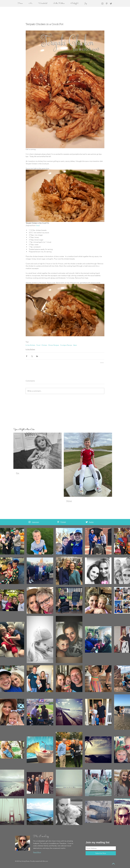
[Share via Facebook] (27, 356)
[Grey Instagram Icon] (102, 4)
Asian (75, 345)
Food (38, 345)
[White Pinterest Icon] (58, 522)
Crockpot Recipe (66, 345)
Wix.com (45, 861)
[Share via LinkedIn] (37, 356)
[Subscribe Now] (101, 853)
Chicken (44, 345)
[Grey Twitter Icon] (111, 4)
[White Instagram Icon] (29, 522)
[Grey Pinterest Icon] (107, 4)
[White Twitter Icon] (87, 522)
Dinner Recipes (54, 345)
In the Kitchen (30, 345)
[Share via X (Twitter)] (32, 356)
